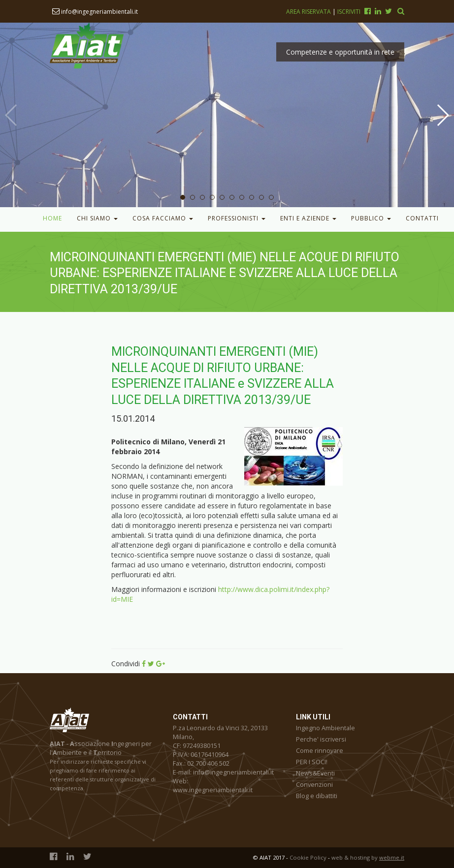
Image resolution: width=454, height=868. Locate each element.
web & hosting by (368, 857)
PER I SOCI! (312, 762)
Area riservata (309, 12)
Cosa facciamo (163, 218)
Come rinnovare (320, 751)
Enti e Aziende (308, 218)
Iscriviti (349, 12)
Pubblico (371, 218)
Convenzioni (314, 785)
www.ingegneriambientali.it (213, 790)
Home (52, 218)
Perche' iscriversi (321, 739)
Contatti (422, 218)
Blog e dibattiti (317, 796)
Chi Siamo (97, 218)
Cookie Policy (308, 857)
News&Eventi (315, 773)
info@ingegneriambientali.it (95, 12)
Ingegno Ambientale (325, 728)
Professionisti (237, 218)
